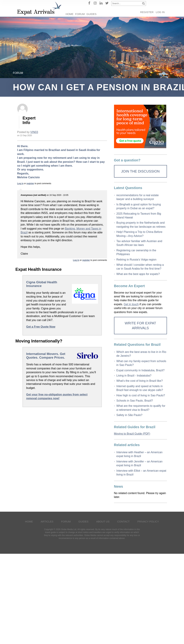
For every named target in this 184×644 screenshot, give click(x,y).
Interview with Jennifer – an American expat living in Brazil (140, 463)
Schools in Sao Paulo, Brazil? (135, 401)
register (30, 183)
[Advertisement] (62, 438)
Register (147, 12)
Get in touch (131, 304)
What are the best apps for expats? (138, 274)
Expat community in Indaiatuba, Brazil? (141, 370)
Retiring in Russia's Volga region (136, 260)
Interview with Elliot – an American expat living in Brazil (141, 473)
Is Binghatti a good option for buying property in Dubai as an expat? (139, 206)
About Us (103, 521)
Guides (92, 14)
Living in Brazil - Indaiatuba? (134, 376)
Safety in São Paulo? (129, 415)
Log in (160, 12)
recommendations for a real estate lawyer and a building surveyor (138, 197)
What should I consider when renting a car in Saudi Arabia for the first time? (140, 267)
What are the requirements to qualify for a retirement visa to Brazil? (141, 408)
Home (70, 14)
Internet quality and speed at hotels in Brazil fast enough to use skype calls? (140, 388)
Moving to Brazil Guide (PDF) (132, 434)
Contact (123, 521)
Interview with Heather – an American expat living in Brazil (140, 454)
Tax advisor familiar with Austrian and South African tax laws (139, 243)
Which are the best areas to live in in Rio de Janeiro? (141, 354)
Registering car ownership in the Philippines (136, 252)
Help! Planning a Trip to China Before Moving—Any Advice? (139, 234)
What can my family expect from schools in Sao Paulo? (141, 363)
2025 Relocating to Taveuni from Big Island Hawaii (139, 216)
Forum (80, 14)
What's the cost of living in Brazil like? (140, 381)
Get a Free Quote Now (41, 327)
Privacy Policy (148, 521)
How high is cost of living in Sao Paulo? (141, 395)
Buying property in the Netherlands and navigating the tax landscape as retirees (141, 225)
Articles (47, 521)
